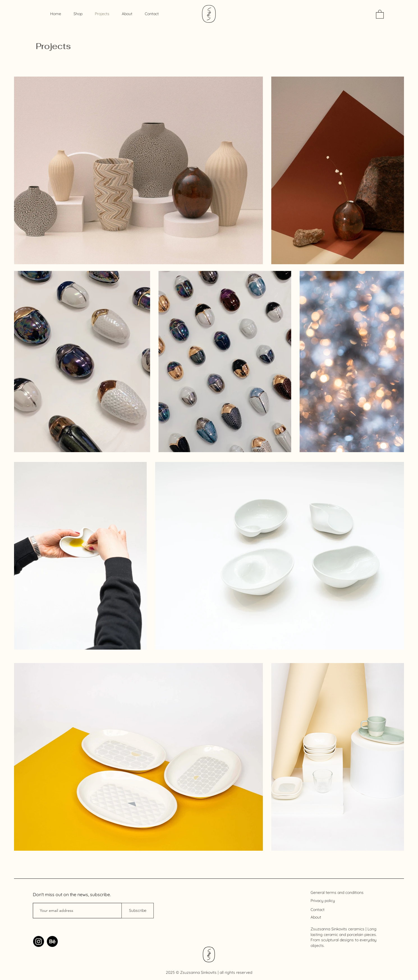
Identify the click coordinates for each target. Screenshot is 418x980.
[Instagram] (39, 941)
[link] (380, 14)
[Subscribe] (138, 911)
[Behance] (52, 941)
